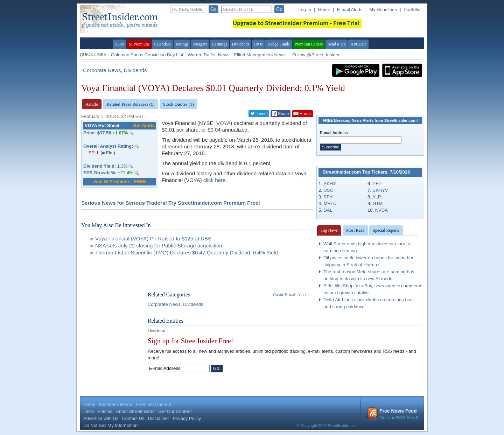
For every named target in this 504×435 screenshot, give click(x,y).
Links (89, 411)
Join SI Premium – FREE (120, 181)
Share (281, 114)
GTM (377, 204)
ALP (377, 197)
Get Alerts (144, 125)
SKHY (330, 184)
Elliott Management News (260, 55)
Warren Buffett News (208, 55)
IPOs (258, 44)
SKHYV (380, 190)
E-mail (302, 113)
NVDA (381, 210)
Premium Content (153, 404)
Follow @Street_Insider (316, 55)
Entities (105, 411)
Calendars (162, 44)
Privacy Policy (187, 418)
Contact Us (133, 418)
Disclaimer (159, 418)
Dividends (241, 44)
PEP (377, 184)
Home (324, 10)
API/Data (358, 44)
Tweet (259, 113)
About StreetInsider (135, 411)
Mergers (200, 44)
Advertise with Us (101, 418)
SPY (328, 197)
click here (214, 180)
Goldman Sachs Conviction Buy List (147, 55)
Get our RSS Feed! (393, 414)
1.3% (105, 166)
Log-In (305, 10)
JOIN (119, 44)
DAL (328, 210)
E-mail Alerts (350, 10)
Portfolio (412, 10)
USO (328, 190)
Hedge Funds (279, 44)
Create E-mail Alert (289, 295)
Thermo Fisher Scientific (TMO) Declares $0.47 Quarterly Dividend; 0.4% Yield (187, 252)
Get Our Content (175, 411)
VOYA (223, 123)
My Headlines (383, 10)
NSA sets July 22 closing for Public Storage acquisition (159, 245)
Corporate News (102, 70)
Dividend (157, 331)
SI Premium (139, 44)
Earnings (220, 44)
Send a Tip (337, 44)
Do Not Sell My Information (110, 425)
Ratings (182, 44)
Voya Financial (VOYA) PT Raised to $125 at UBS (153, 238)
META (330, 204)
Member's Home (116, 404)
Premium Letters (309, 44)
